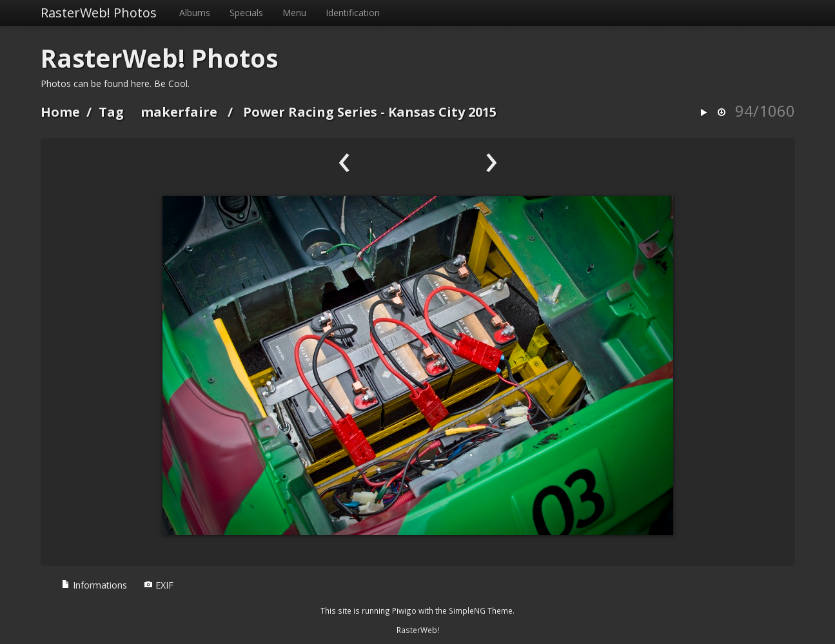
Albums (195, 13)
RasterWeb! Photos (99, 13)
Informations (94, 585)
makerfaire (179, 112)
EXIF (159, 585)
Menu (294, 13)
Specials (246, 13)
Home (60, 112)
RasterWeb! (418, 630)
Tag (111, 112)
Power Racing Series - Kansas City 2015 (370, 112)
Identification (353, 13)
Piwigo (404, 610)
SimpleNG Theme (481, 610)
